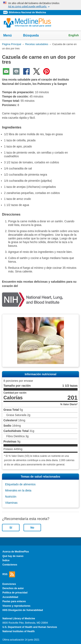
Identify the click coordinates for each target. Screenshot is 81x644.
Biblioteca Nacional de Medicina (27, 12)
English (74, 35)
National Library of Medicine (19, 619)
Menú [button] (10, 36)
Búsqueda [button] (34, 37)
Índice (6, 560)
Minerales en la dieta (18, 490)
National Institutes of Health (18, 631)
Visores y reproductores (16, 606)
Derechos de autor (13, 588)
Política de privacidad (15, 593)
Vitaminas (11, 503)
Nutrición (11, 497)
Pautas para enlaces (14, 601)
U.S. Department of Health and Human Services (30, 627)
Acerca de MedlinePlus (16, 552)
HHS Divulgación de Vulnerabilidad (23, 610)
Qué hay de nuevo (13, 556)
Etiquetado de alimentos (20, 484)
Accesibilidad (10, 597)
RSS (9, 574)
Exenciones (9, 584)
